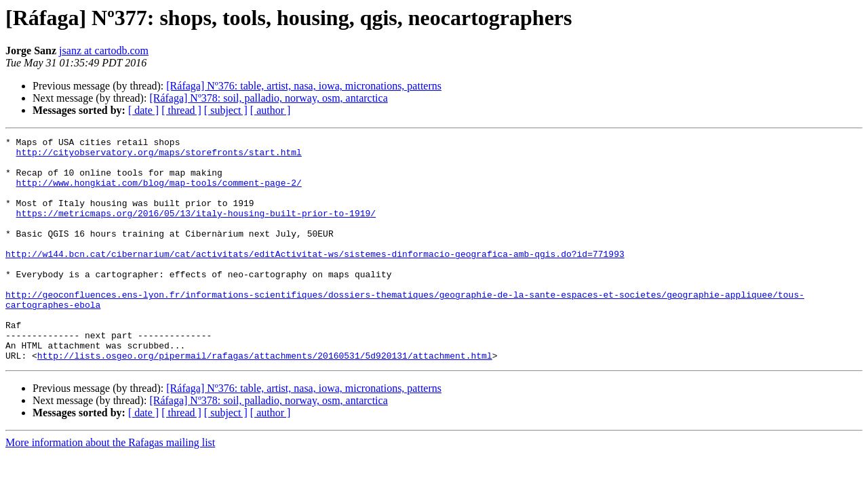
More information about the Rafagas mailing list (110, 487)
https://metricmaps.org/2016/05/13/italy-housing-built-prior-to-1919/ (196, 229)
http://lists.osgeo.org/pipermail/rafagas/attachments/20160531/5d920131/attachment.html (265, 400)
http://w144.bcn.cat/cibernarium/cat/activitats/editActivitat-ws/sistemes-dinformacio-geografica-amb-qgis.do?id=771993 (315, 278)
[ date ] (143, 110)
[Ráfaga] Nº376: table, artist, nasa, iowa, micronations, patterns (304, 86)
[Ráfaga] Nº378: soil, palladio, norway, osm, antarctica (268, 98)
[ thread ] (181, 110)
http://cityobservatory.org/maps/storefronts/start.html (159, 156)
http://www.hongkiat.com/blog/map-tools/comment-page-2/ (159, 193)
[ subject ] (226, 110)
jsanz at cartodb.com (104, 51)
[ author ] (271, 110)
